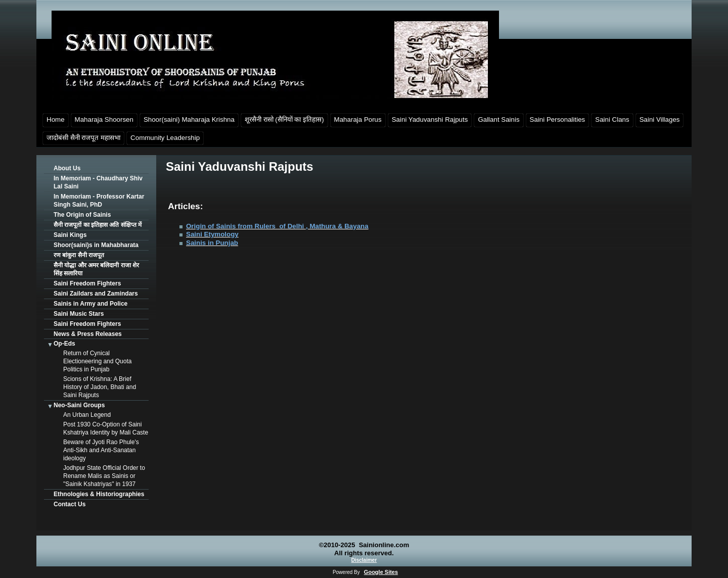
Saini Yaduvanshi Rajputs (430, 119)
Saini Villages (660, 119)
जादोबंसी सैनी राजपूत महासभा (83, 138)
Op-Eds (64, 344)
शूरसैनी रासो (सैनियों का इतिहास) (284, 119)
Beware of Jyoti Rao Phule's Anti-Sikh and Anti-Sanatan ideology (101, 450)
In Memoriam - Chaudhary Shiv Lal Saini (98, 182)
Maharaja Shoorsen (104, 119)
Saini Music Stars (79, 314)
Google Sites (381, 572)
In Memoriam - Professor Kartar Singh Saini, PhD (99, 201)
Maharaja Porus (358, 119)
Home (56, 119)
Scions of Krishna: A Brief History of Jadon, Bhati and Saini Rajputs (100, 387)
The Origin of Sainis (82, 215)
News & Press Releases (88, 334)
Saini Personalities (558, 119)
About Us (67, 168)
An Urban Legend (87, 415)
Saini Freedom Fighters (87, 283)
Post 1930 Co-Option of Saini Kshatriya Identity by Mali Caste (106, 428)
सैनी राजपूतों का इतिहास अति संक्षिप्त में (98, 225)
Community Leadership (165, 138)
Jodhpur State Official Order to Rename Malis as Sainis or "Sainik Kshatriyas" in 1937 (104, 476)
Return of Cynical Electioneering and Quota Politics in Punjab (97, 361)
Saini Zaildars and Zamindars (96, 294)
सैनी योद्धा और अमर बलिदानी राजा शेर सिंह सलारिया (96, 269)
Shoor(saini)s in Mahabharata (96, 245)
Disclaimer (364, 560)
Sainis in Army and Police (90, 304)
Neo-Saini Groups (79, 405)
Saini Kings (70, 235)
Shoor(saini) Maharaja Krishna (189, 119)
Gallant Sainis (498, 119)
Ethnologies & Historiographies (99, 494)
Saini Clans (612, 119)
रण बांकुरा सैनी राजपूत (79, 255)
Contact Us (70, 504)
